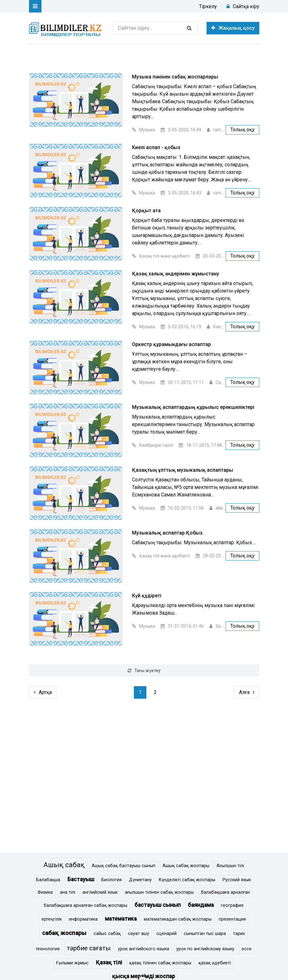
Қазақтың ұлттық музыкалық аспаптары (183, 470)
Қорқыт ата (146, 211)
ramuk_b (222, 130)
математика (121, 919)
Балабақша (48, 880)
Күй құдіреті (147, 596)
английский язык (100, 892)
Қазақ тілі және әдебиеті (165, 256)
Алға (247, 692)
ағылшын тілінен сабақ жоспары (159, 892)
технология (48, 949)
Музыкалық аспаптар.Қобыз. (168, 533)
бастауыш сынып (158, 905)
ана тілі (68, 892)
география (232, 905)
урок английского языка (144, 949)
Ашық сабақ (64, 865)
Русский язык (237, 880)
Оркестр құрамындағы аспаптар (171, 344)
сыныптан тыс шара (205, 934)
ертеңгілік (52, 919)
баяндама (201, 905)
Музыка (147, 130)
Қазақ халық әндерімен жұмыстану (176, 274)
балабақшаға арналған (225, 892)
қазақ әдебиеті (215, 963)
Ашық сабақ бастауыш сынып (124, 866)
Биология (112, 880)
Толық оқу (242, 130)
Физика (45, 892)
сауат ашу (139, 934)
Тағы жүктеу (144, 671)
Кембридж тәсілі (156, 445)
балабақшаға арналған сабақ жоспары (85, 905)
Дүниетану (140, 880)
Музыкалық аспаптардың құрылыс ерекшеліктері (193, 407)
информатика (83, 919)
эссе (247, 949)
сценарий (166, 934)
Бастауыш (81, 879)
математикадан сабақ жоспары (178, 919)
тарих (239, 934)
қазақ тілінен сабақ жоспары (160, 963)
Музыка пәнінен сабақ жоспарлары (175, 77)
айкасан (224, 508)
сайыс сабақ (107, 934)
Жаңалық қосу (233, 28)
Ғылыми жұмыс (72, 963)
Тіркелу (208, 6)
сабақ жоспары (64, 933)
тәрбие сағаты (89, 948)
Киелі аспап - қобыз (156, 147)
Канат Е (221, 327)
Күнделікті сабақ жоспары (187, 880)
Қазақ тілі (109, 962)
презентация (232, 919)
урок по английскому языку (205, 949)
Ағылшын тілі (230, 866)
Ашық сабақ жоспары (186, 866)
